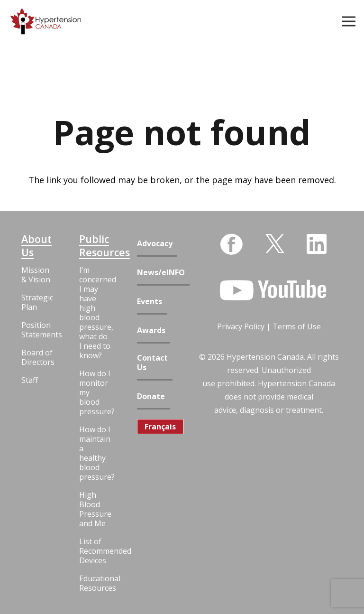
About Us (36, 246)
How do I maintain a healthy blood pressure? (95, 453)
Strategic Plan (37, 302)
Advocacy (155, 244)
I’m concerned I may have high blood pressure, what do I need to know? (95, 313)
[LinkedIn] (317, 244)
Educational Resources (95, 583)
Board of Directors (37, 357)
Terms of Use (297, 326)
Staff (30, 380)
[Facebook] (231, 244)
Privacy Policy (241, 326)
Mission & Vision (36, 275)
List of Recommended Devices (95, 551)
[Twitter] (275, 243)
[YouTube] (273, 290)
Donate (151, 396)
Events (150, 302)
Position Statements (37, 330)
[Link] (46, 22)
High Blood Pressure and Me (95, 509)
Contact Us (152, 363)
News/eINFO (161, 273)
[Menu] (349, 21)
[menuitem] (160, 427)
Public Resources (95, 246)
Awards (151, 330)
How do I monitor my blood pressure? (95, 392)
